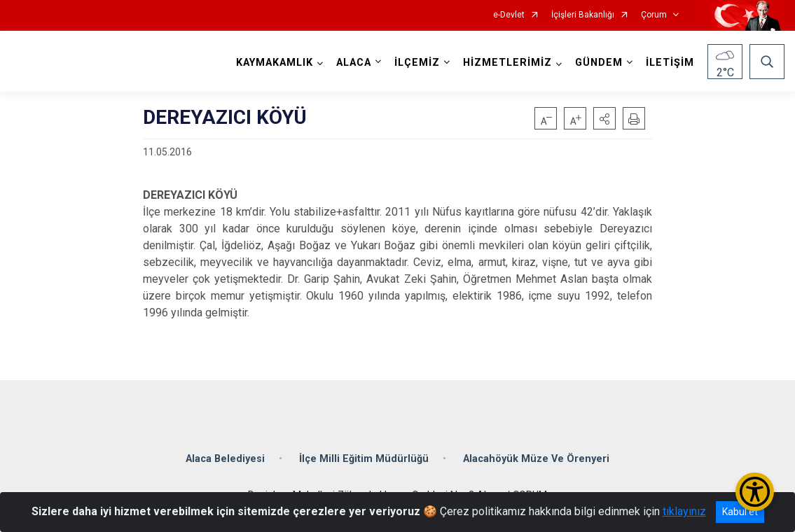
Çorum (654, 15)
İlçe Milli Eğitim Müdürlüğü (364, 459)
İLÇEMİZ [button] (417, 63)
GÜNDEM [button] (599, 63)
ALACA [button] (354, 63)
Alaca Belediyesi (225, 459)
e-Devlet (509, 15)
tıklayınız (684, 511)
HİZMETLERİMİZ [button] (507, 63)
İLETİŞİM (670, 63)
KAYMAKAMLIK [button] (275, 63)
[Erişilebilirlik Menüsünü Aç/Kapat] (755, 492)
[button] (604, 118)
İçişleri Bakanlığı (583, 15)
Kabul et (740, 512)
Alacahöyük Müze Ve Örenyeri (536, 459)
